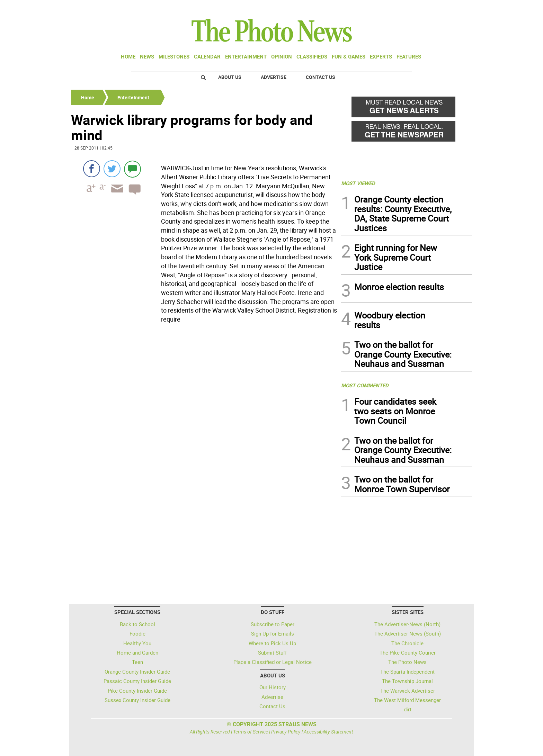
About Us (230, 77)
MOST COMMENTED (365, 385)
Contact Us (321, 77)
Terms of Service (251, 732)
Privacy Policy (286, 732)
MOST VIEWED (358, 183)
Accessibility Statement (328, 732)
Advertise (274, 77)
